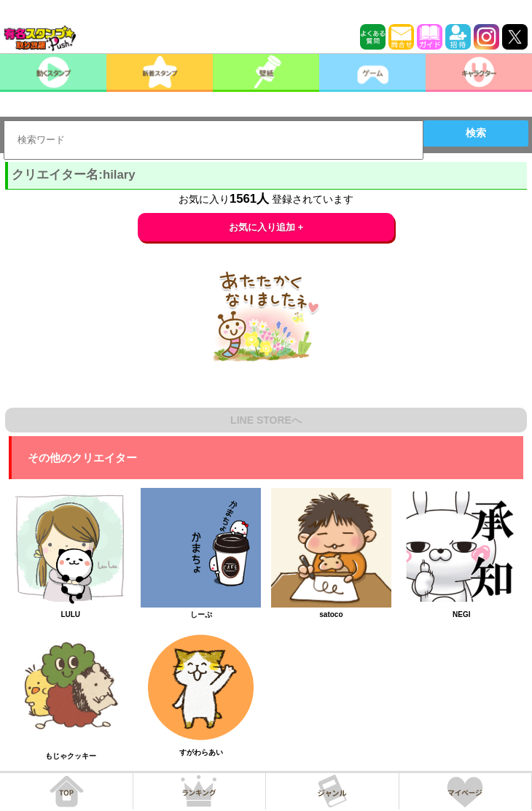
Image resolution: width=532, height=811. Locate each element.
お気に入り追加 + (266, 227)
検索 (476, 133)
